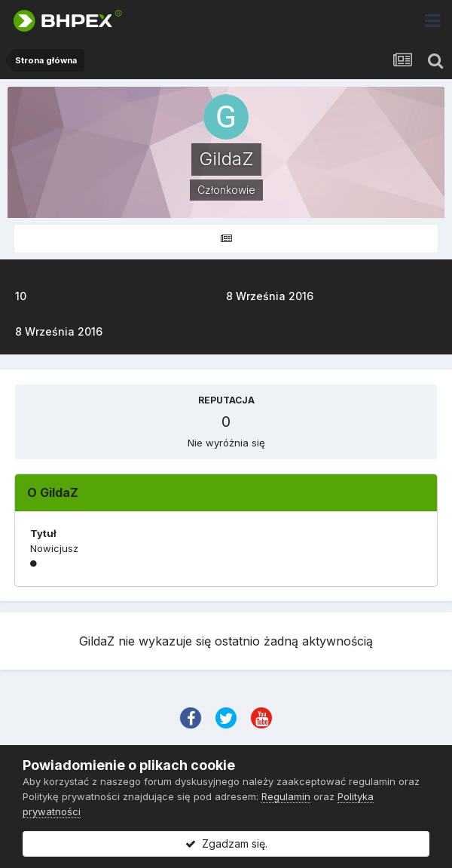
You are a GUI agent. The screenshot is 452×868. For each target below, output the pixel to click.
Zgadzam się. (226, 843)
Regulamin (286, 796)
